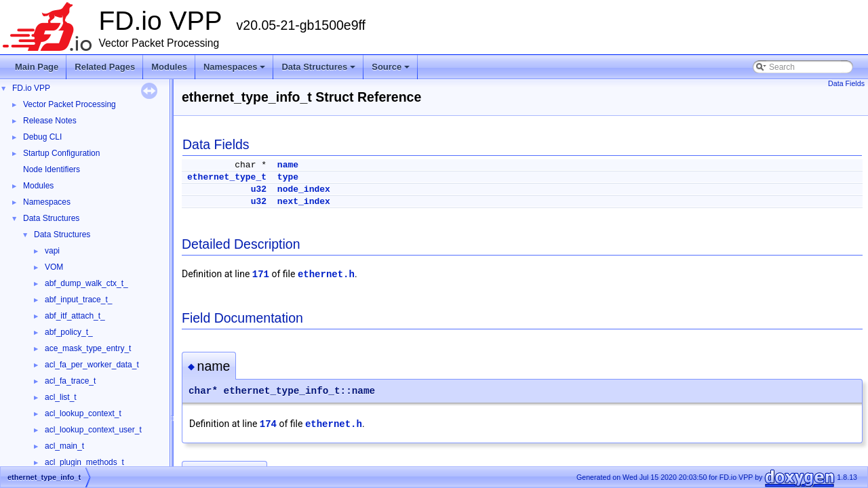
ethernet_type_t (227, 177)
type (288, 177)
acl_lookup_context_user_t (93, 430)
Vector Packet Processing (70, 104)
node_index (304, 189)
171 (261, 274)
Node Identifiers (52, 169)
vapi (52, 251)
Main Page (37, 67)
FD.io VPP (31, 88)
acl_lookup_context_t (83, 413)
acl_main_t (64, 446)
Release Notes (50, 121)
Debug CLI (42, 137)
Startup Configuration (61, 153)
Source (392, 70)
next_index (304, 202)
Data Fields (846, 83)
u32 (259, 189)
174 (268, 424)
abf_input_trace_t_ (78, 300)
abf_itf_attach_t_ (75, 316)
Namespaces (236, 70)
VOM (54, 267)
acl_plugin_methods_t (84, 462)
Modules (169, 67)
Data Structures (319, 70)
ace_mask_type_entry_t (88, 348)
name (288, 165)
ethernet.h (326, 274)
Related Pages (105, 67)
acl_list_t (61, 397)
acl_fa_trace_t (70, 381)
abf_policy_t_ (69, 332)
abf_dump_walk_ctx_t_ (86, 283)
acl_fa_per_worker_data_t (92, 365)
